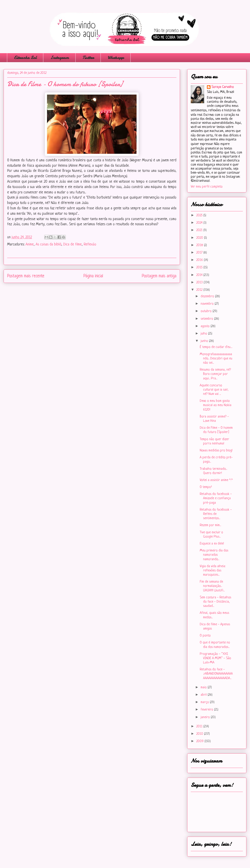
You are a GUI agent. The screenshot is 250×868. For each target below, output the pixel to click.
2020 (200, 238)
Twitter (88, 58)
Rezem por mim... (210, 525)
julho (204, 334)
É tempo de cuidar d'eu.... (216, 347)
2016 (200, 260)
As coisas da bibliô (48, 245)
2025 (200, 215)
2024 (200, 223)
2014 (200, 275)
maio (204, 688)
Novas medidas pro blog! (216, 451)
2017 (200, 253)
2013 (200, 283)
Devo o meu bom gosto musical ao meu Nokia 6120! (216, 405)
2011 (200, 727)
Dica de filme (72, 245)
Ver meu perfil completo (207, 187)
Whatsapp (116, 58)
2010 (200, 734)
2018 (200, 245)
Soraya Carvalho (223, 87)
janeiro (206, 717)
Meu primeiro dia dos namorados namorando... (214, 555)
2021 (200, 230)
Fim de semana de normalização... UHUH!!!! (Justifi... (212, 586)
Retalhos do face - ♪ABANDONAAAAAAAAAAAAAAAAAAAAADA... (216, 674)
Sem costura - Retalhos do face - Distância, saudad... (215, 602)
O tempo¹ (206, 487)
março (205, 702)
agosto (206, 326)
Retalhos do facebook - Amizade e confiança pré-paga (216, 498)
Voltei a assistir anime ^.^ (216, 480)
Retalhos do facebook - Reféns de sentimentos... (216, 514)
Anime (30, 245)
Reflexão (90, 245)
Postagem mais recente (26, 276)
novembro (208, 304)
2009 (200, 741)
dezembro (208, 296)
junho (205, 341)
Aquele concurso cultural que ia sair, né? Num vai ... (214, 390)
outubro (207, 311)
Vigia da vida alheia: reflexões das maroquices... (213, 571)
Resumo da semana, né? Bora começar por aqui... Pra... (215, 374)
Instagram (59, 58)
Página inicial (93, 276)
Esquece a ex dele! (212, 544)
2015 (200, 268)
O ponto (205, 636)
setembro (207, 319)
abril (204, 695)
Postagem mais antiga (159, 276)
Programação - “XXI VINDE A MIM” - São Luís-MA (215, 658)
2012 (200, 290)
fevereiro (207, 710)
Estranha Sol (25, 58)
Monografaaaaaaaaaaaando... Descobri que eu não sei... (216, 359)
